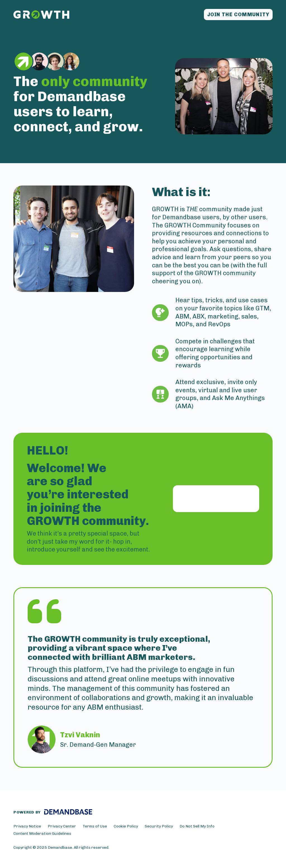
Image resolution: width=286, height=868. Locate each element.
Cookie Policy (126, 826)
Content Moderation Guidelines (42, 833)
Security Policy (159, 826)
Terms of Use (95, 826)
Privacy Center (62, 826)
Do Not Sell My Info (197, 826)
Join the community (238, 15)
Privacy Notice (27, 826)
